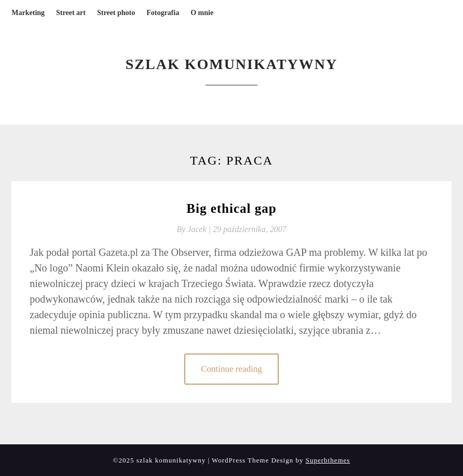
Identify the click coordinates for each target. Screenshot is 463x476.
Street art (71, 13)
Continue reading (231, 369)
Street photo (116, 13)
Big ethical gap (231, 208)
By (195, 229)
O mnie (202, 13)
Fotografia (163, 13)
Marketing (28, 13)
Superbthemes (328, 460)
